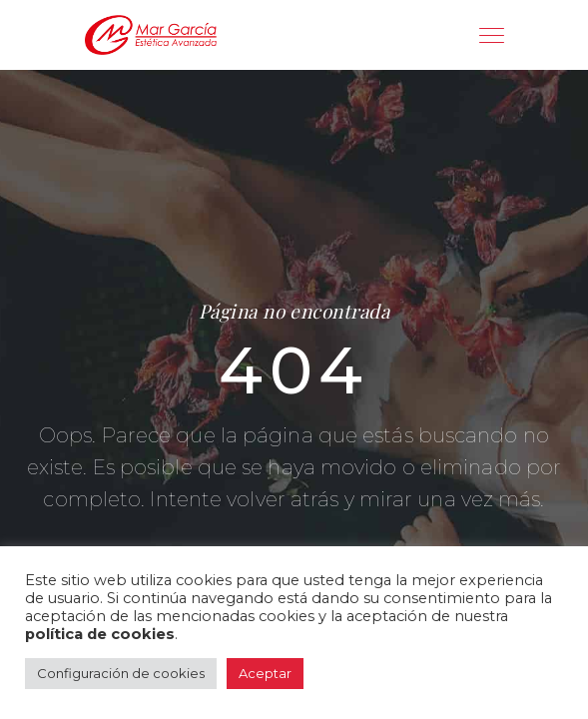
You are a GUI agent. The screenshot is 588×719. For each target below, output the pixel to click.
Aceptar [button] (265, 673)
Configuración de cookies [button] (121, 673)
